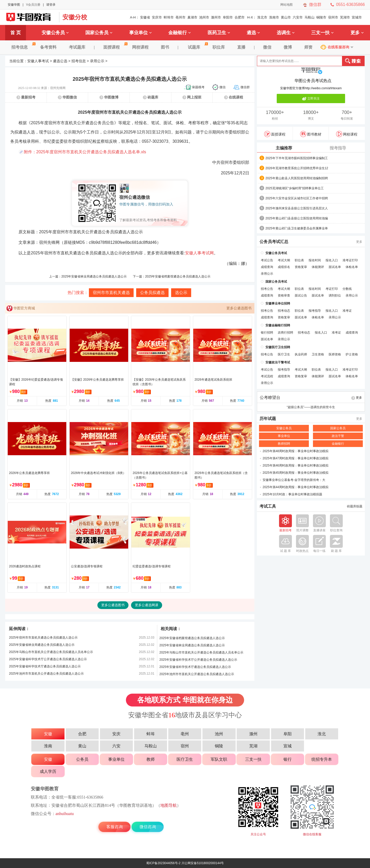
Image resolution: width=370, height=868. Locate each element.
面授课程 (115, 47)
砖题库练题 (355, 506)
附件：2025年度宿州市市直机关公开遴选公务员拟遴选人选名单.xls (85, 152)
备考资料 (48, 47)
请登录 (51, 5)
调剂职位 (335, 296)
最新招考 (28, 97)
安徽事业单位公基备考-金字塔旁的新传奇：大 (294, 480)
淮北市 (262, 17)
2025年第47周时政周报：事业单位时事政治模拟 (295, 458)
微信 (267, 47)
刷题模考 (198, 87)
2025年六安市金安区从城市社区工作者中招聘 (297, 198)
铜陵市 (321, 17)
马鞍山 (309, 17)
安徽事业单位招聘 (278, 303)
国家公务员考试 (276, 282)
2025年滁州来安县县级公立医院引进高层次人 (297, 208)
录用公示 (97, 61)
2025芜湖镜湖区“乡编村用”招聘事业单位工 (295, 188)
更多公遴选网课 (147, 605)
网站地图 (286, 5)
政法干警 (338, 436)
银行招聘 (267, 333)
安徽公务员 (55, 33)
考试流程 (267, 376)
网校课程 (140, 47)
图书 (165, 47)
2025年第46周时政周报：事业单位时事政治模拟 (295, 466)
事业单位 (140, 33)
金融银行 (179, 33)
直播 (241, 47)
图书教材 (311, 134)
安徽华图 (14, 5)
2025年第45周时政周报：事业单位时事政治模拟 (295, 473)
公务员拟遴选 (152, 293)
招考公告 (267, 289)
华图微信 (70, 97)
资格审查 (284, 296)
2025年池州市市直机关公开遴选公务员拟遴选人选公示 (46, 674)
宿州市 (333, 17)
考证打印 (332, 289)
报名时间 (315, 260)
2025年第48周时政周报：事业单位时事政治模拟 (295, 451)
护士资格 (352, 354)
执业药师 (301, 354)
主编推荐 (284, 148)
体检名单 (352, 267)
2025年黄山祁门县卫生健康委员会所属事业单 (297, 228)
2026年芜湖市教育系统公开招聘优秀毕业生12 (297, 168)
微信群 (315, 5)
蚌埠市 (169, 17)
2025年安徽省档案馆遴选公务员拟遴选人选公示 (178, 276)
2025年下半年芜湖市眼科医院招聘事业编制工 (297, 158)
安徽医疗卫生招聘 (278, 347)
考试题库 (77, 47)
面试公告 (301, 296)
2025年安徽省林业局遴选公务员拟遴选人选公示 (94, 276)
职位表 (299, 260)
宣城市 (357, 17)
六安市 (298, 17)
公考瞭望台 (270, 398)
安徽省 (145, 17)
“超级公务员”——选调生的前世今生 (311, 407)
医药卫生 (219, 33)
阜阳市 (228, 17)
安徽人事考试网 (199, 253)
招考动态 (284, 311)
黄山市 (286, 17)
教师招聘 (284, 444)
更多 (357, 33)
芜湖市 (345, 17)
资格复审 (301, 267)
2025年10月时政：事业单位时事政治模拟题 (292, 494)
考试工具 (268, 506)
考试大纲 (284, 260)
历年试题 (268, 419)
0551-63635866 (350, 5)
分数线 (347, 289)
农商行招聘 (285, 333)
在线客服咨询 (338, 47)
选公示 (181, 293)
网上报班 (194, 97)
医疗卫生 (284, 354)
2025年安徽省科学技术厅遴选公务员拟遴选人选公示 (45, 666)
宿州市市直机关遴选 (111, 293)
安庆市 (157, 17)
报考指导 (338, 148)
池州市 (204, 17)
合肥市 (240, 17)
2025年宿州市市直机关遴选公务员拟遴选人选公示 (43, 638)
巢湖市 (192, 17)
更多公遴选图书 (239, 308)
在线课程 (236, 97)
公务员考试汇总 (274, 242)
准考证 (347, 311)
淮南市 (274, 17)
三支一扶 (322, 33)
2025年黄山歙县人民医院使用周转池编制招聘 (297, 178)
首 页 (16, 33)
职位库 (219, 47)
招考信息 (23, 47)
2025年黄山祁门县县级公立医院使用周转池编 (297, 218)
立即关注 (311, 99)
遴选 (253, 33)
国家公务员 (99, 33)
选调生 (286, 33)
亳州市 (181, 17)
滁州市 (216, 17)
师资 (308, 47)
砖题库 (153, 97)
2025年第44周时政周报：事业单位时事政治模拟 (295, 487)
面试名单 (335, 267)
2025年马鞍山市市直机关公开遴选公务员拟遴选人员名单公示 (51, 652)
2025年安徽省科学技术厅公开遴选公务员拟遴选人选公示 (48, 659)
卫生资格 (318, 354)
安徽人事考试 (38, 61)
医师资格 (335, 354)
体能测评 (318, 267)
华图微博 (111, 97)
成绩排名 (284, 267)
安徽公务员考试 (276, 253)
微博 (288, 47)
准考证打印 (350, 260)
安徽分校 (75, 17)
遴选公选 (60, 61)
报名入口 (332, 260)
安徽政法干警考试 (278, 362)
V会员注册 (33, 5)
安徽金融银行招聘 (278, 325)
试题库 (197, 47)
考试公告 (267, 260)
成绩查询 (267, 267)
